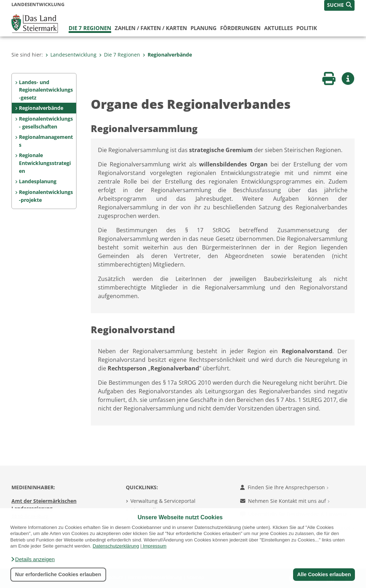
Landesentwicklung (71, 55)
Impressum (155, 546)
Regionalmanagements (46, 141)
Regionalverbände (167, 55)
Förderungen (240, 28)
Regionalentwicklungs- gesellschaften (46, 123)
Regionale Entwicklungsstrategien (45, 163)
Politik (307, 28)
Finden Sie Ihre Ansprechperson (284, 487)
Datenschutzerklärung (116, 546)
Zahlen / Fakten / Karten (151, 28)
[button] (33, 559)
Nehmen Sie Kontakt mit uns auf (285, 501)
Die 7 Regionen (90, 28)
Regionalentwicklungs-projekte (46, 196)
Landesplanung (38, 181)
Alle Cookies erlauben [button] (324, 574)
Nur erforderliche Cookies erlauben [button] (58, 574)
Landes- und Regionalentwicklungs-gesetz (46, 90)
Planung (204, 28)
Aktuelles (278, 28)
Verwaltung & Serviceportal (163, 501)
